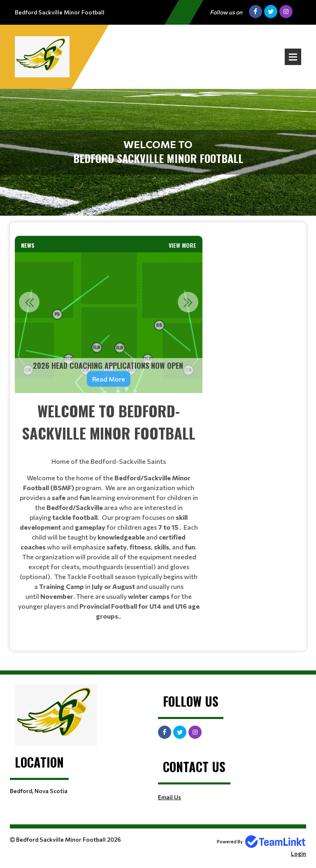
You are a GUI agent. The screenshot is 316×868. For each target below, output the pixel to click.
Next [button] (188, 302)
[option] (109, 323)
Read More (109, 379)
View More (182, 245)
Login (299, 853)
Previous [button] (29, 302)
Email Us (170, 797)
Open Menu (293, 57)
